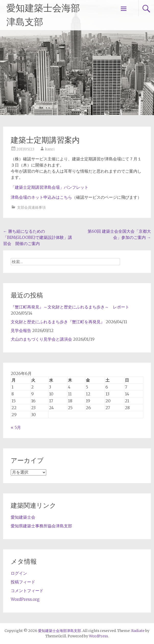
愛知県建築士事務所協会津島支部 (41, 526)
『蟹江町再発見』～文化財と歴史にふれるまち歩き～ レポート (70, 307)
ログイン (19, 573)
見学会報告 (21, 330)
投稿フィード (23, 582)
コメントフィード (27, 591)
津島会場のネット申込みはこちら (41, 197)
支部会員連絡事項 (31, 207)
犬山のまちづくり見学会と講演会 (41, 339)
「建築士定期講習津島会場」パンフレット (50, 187)
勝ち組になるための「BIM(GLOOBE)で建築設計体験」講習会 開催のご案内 (38, 237)
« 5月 (16, 427)
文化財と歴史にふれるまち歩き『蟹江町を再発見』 (58, 322)
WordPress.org (25, 599)
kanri (50, 149)
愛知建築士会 (23, 517)
